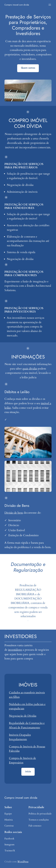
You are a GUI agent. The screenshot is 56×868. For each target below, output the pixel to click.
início (28, 771)
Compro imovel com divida (17, 5)
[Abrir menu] (50, 5)
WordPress (23, 862)
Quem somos (28, 68)
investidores (15, 650)
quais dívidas (30, 369)
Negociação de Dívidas (23, 716)
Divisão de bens (14, 513)
